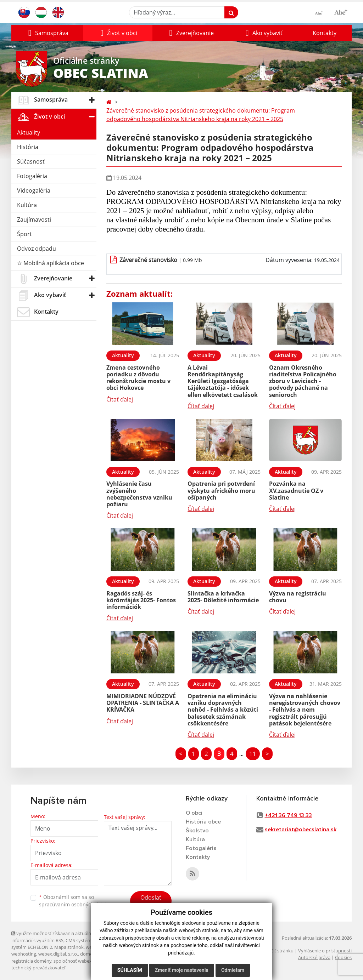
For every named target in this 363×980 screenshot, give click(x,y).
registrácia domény (31, 961)
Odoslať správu (151, 902)
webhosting (24, 954)
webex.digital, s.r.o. (58, 954)
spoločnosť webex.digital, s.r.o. (86, 961)
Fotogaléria (32, 176)
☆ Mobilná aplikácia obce (51, 263)
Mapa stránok (69, 947)
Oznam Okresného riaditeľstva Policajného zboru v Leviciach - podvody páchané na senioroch (303, 381)
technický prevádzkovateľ (38, 968)
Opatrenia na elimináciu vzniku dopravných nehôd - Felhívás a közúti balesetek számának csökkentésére (223, 710)
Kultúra (27, 205)
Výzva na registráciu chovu (298, 597)
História (28, 147)
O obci (194, 813)
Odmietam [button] (233, 970)
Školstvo (197, 831)
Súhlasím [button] (130, 970)
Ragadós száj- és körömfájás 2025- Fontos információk (141, 600)
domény (89, 954)
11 (253, 754)
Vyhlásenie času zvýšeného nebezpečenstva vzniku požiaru (139, 494)
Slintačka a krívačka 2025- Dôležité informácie (223, 597)
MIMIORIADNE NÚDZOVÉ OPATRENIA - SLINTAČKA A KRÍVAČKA (143, 703)
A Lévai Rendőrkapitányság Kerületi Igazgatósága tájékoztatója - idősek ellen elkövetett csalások (223, 381)
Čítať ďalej (120, 399)
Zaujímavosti (34, 220)
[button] (47, 33)
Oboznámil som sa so (75, 901)
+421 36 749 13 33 (288, 815)
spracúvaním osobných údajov (75, 904)
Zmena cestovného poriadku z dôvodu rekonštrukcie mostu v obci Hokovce (138, 378)
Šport (24, 234)
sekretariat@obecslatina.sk (301, 830)
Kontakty (325, 33)
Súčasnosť (31, 161)
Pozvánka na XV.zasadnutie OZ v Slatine (296, 490)
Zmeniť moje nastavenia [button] (182, 970)
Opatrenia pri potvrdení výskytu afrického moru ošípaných (221, 490)
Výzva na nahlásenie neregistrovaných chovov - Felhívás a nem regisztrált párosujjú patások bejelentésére (305, 710)
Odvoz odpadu (37, 249)
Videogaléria (34, 190)
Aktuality (29, 132)
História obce (203, 822)
